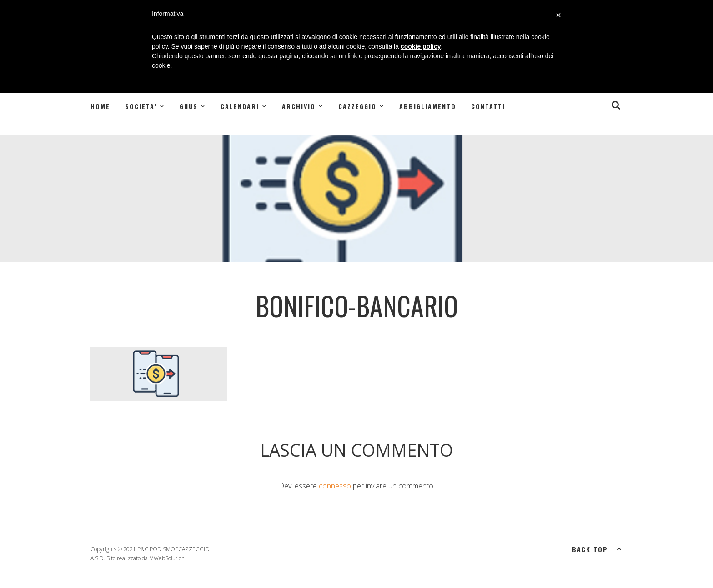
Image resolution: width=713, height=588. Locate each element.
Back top (597, 548)
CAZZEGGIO (357, 106)
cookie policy (421, 46)
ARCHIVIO (299, 106)
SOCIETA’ (141, 106)
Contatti (488, 106)
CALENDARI (240, 106)
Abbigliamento (428, 106)
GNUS (189, 106)
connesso (335, 486)
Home (100, 106)
